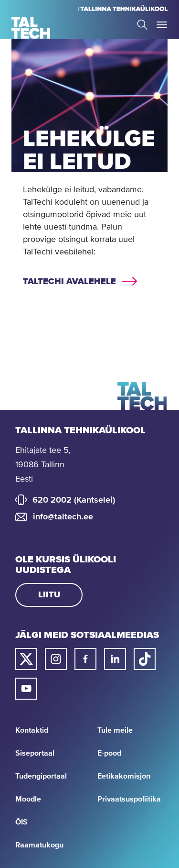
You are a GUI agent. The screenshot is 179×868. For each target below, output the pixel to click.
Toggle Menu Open (162, 25)
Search (142, 25)
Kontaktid (32, 730)
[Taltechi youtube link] (26, 689)
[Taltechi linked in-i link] (115, 659)
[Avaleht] (31, 28)
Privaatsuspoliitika (129, 799)
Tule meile (115, 730)
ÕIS (21, 822)
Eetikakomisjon (124, 776)
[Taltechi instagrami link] (56, 659)
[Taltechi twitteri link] (26, 659)
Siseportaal (35, 753)
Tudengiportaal (41, 776)
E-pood (109, 753)
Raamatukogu (39, 845)
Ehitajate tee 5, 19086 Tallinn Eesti (43, 465)
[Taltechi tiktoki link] (145, 659)
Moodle (28, 799)
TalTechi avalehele (69, 282)
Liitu (49, 595)
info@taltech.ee (63, 517)
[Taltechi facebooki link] (85, 659)
